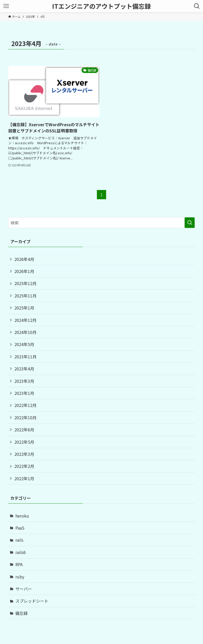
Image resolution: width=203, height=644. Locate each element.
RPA (19, 564)
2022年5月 (24, 442)
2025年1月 (24, 308)
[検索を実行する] (190, 223)
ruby (20, 577)
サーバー (24, 589)
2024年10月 (25, 332)
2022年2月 (24, 466)
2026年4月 (24, 259)
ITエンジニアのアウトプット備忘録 (101, 6)
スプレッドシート (32, 601)
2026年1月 (24, 271)
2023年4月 (24, 369)
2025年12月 (25, 283)
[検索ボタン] (197, 6)
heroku (22, 516)
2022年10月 (25, 418)
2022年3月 (24, 454)
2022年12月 (25, 405)
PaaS (20, 528)
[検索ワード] (102, 223)
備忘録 (22, 613)
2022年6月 (24, 430)
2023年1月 (24, 393)
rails (19, 540)
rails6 (21, 552)
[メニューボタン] (6, 6)
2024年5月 (24, 344)
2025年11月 (25, 296)
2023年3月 (24, 381)
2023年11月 (25, 357)
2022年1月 (24, 478)
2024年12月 (25, 320)
